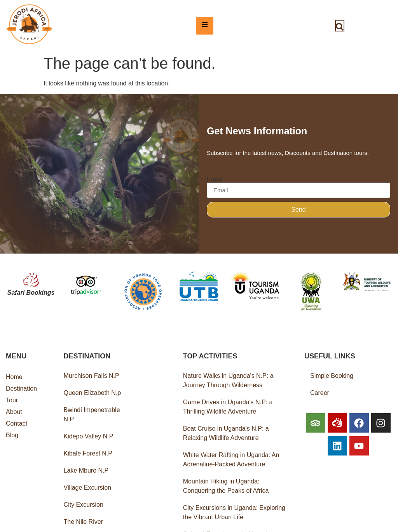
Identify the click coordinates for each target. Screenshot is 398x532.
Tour (12, 400)
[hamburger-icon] (205, 26)
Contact (17, 423)
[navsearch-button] (340, 26)
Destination (21, 389)
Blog (12, 435)
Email (215, 179)
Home (14, 377)
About (14, 412)
